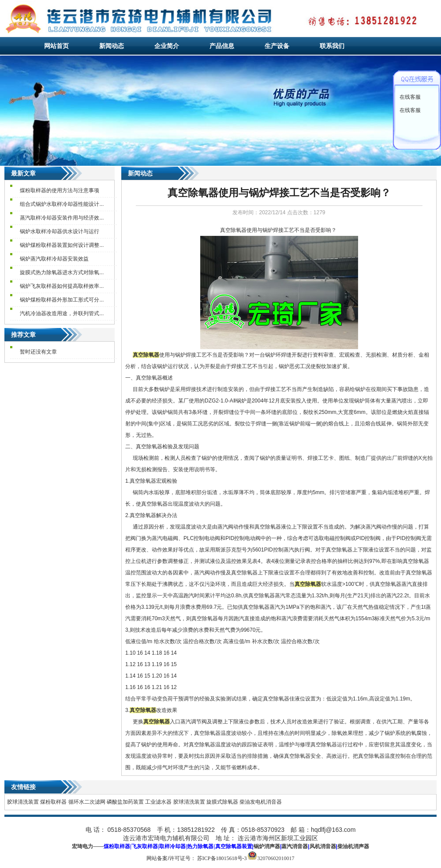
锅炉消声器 (267, 846)
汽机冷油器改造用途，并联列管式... (62, 313)
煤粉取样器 (53, 802)
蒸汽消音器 (295, 846)
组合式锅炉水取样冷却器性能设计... (62, 204)
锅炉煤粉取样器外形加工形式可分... (62, 300)
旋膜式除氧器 (222, 802)
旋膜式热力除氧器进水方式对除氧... (62, 272)
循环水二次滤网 (87, 802)
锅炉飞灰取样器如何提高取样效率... (62, 286)
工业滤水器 (158, 802)
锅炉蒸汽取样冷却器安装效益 (54, 259)
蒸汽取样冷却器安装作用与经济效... (62, 218)
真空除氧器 (233, 230)
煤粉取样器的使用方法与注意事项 (60, 190)
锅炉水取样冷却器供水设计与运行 (60, 231)
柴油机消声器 (353, 846)
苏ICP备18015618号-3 (222, 858)
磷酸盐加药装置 (125, 802)
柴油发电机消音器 (261, 802)
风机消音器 (323, 846)
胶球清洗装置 (23, 802)
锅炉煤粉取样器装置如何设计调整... (62, 245)
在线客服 (410, 97)
